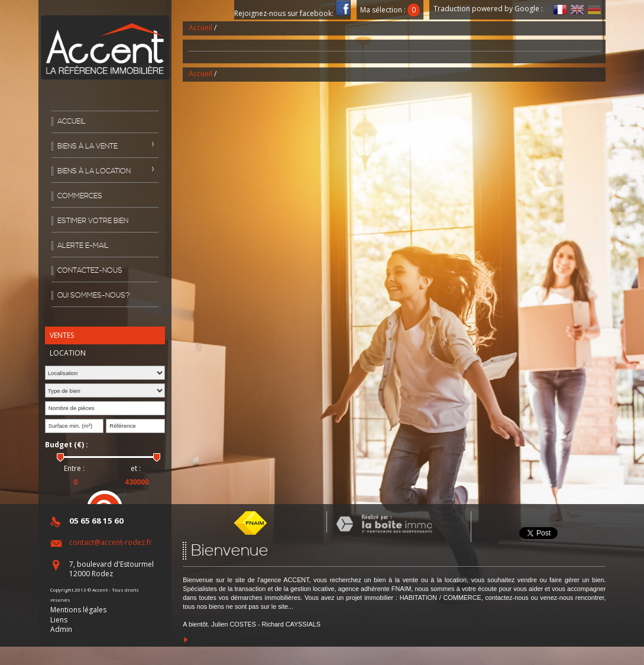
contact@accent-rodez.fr (111, 542)
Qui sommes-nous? (94, 296)
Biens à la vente (88, 146)
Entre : (74, 469)
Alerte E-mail (83, 246)
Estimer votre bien (93, 221)
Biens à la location (94, 171)
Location (68, 353)
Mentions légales (78, 610)
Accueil (72, 122)
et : (136, 469)
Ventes (62, 335)
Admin (61, 629)
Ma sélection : (390, 10)
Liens (59, 620)
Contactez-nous (90, 271)
